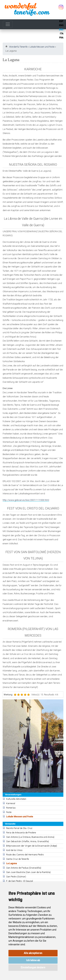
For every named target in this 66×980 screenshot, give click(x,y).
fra (61, 38)
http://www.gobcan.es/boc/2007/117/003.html (26, 500)
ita (62, 34)
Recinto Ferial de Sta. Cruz (19, 828)
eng (61, 25)
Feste (9, 812)
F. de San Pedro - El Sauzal (20, 881)
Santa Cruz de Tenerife (18, 859)
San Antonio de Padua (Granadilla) (24, 868)
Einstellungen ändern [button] (33, 968)
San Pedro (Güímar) (16, 877)
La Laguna (11, 863)
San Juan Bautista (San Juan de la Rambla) (28, 872)
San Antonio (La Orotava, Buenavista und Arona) (30, 837)
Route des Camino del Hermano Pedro (25, 855)
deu (61, 29)
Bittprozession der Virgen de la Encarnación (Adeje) (32, 846)
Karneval (11, 803)
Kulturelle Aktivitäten (16, 799)
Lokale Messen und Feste (42, 47)
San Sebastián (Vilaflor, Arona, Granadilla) (28, 841)
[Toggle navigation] (8, 24)
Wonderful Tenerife (18, 47)
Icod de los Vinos (14, 850)
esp (61, 21)
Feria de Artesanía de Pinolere (21, 833)
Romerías (11, 808)
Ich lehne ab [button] (33, 960)
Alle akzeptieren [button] (33, 953)
